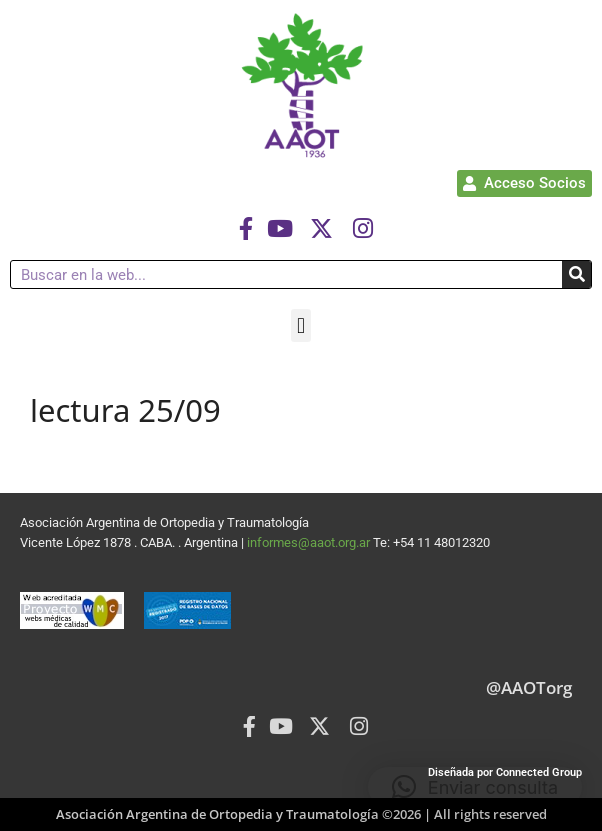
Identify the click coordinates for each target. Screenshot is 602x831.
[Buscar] (576, 274)
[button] (300, 325)
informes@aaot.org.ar (310, 542)
